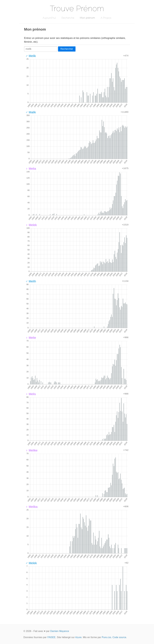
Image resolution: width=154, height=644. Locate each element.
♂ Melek (31, 563)
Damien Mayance (60, 631)
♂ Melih (31, 281)
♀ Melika (32, 507)
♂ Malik (31, 112)
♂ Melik (31, 56)
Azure (78, 637)
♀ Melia (31, 169)
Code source (119, 637)
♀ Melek (31, 225)
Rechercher (67, 49)
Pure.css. (107, 637)
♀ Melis (31, 394)
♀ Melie (31, 338)
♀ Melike (32, 450)
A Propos (106, 18)
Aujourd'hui (49, 18)
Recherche (68, 18)
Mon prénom (87, 18)
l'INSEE (51, 637)
